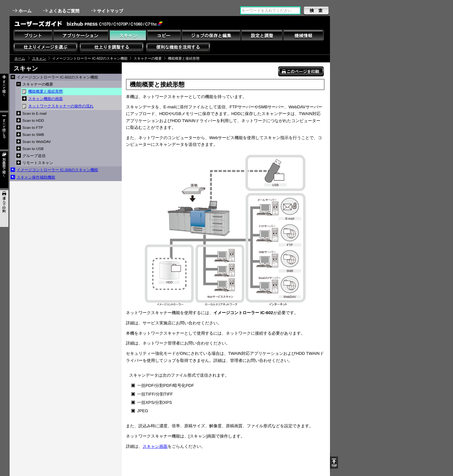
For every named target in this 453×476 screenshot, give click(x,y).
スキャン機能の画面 (45, 99)
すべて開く (4, 92)
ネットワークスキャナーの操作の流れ (61, 106)
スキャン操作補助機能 (36, 177)
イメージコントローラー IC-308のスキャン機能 (57, 170)
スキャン (39, 58)
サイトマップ (108, 11)
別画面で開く (4, 170)
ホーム (23, 11)
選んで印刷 (4, 209)
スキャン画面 (155, 446)
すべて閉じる (4, 131)
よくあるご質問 (62, 11)
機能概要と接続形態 (45, 91)
